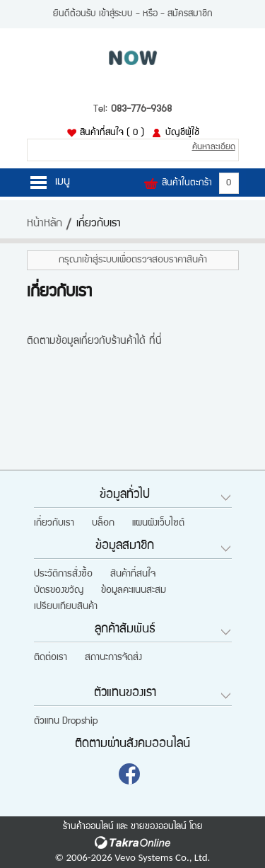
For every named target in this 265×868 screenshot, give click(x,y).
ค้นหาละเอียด (214, 147)
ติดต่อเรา (51, 658)
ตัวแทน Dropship (66, 722)
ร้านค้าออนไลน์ (88, 827)
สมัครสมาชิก (190, 14)
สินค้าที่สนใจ (112, 133)
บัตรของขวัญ (59, 591)
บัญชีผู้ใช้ (182, 133)
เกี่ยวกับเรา (54, 523)
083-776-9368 (141, 110)
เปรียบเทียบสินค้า (66, 607)
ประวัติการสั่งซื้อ (63, 574)
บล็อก (103, 523)
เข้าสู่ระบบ (116, 14)
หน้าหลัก (45, 224)
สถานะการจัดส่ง (113, 658)
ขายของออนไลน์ (159, 827)
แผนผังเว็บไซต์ (158, 523)
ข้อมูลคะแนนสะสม (134, 591)
